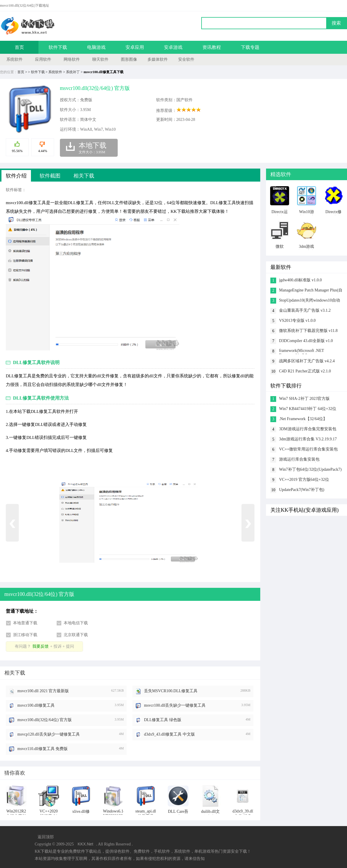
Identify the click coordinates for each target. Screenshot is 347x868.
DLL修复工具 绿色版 (163, 720)
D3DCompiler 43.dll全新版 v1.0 (306, 341)
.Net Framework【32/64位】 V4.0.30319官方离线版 (303, 419)
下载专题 (250, 47)
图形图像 (129, 59)
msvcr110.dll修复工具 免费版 (43, 749)
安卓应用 (135, 47)
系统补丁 (73, 72)
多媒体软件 (158, 59)
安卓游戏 (173, 47)
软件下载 (58, 47)
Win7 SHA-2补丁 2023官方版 (304, 399)
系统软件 (14, 59)
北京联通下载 (76, 635)
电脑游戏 (96, 47)
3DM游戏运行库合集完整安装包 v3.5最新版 (308, 430)
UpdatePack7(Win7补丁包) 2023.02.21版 (302, 490)
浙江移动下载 (25, 635)
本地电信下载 (76, 623)
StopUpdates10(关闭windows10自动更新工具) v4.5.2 (310, 301)
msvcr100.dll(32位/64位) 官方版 (45, 720)
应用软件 (43, 59)
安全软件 (186, 59)
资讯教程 (212, 47)
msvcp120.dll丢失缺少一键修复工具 (49, 734)
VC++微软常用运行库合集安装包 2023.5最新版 (308, 450)
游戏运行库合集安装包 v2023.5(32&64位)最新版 (301, 460)
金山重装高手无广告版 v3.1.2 (305, 310)
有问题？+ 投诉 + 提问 (44, 646)
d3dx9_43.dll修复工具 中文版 (169, 734)
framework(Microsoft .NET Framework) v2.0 (301, 351)
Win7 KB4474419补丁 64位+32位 (308, 409)
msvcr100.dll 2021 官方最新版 (43, 691)
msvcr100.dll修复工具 (36, 705)
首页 (19, 47)
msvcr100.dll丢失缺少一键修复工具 (175, 705)
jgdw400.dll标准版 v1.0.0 (300, 280)
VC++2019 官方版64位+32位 (304, 480)
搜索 (336, 23)
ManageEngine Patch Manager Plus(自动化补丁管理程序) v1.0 (311, 291)
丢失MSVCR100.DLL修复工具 (171, 691)
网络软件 (72, 59)
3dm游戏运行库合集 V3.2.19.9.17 (308, 439)
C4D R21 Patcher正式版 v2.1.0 (305, 371)
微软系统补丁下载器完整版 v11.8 (308, 331)
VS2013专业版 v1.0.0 (297, 321)
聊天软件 (100, 59)
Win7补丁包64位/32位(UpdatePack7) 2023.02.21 (310, 470)
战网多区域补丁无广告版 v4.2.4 (307, 361)
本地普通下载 (25, 623)
